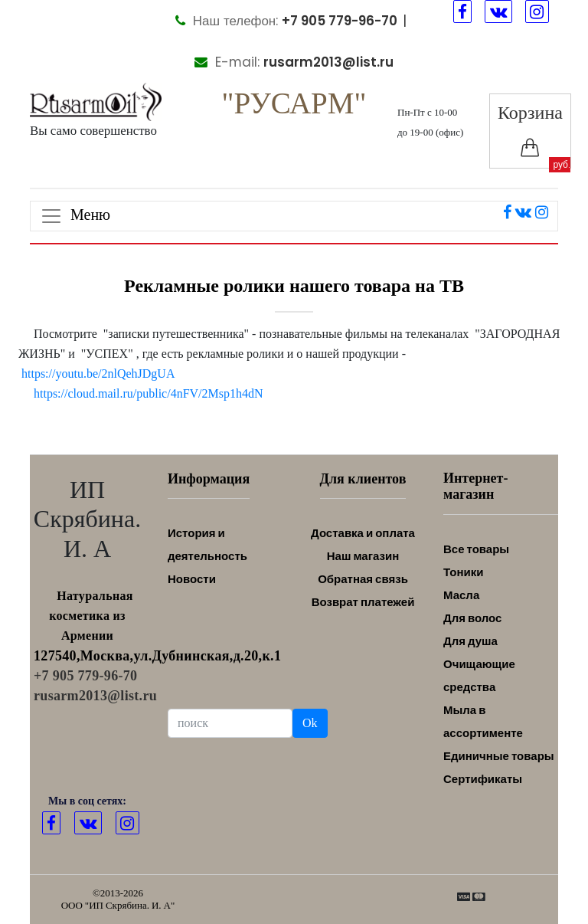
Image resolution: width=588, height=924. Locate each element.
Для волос (472, 618)
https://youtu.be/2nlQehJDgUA (98, 374)
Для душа (470, 641)
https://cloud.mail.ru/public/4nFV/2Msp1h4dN (149, 393)
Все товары (476, 549)
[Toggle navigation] (294, 216)
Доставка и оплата (363, 533)
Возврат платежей (363, 602)
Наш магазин (363, 556)
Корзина (530, 130)
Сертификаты (483, 779)
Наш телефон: (286, 21)
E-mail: (294, 62)
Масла (461, 595)
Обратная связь (363, 579)
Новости (192, 579)
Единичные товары (499, 756)
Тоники (463, 572)
